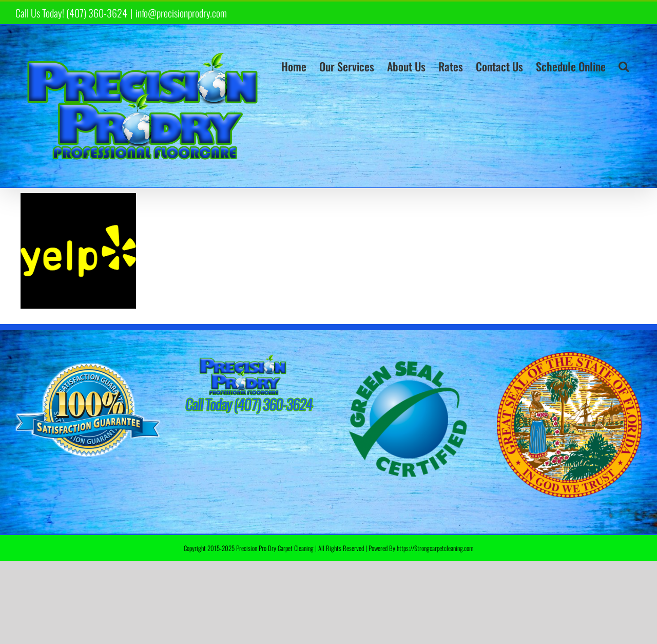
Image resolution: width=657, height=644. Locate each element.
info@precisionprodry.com (181, 13)
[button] (624, 66)
